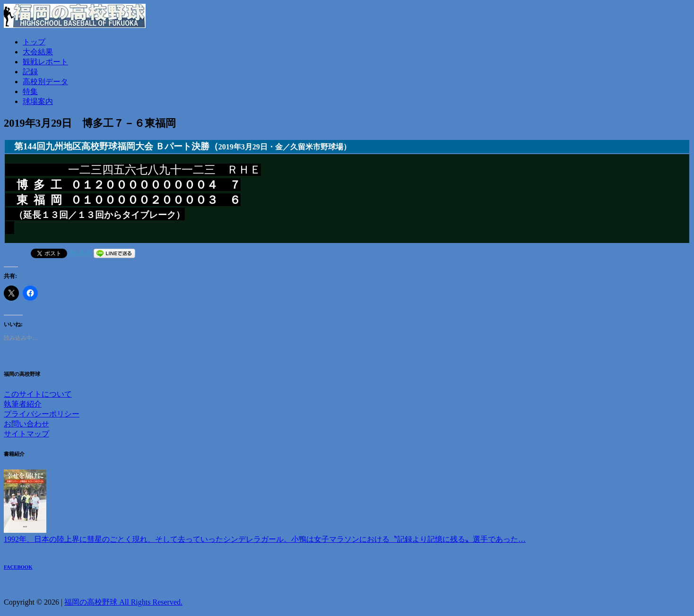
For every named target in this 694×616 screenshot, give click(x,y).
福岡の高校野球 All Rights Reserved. (123, 603)
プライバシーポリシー (42, 415)
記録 (30, 72)
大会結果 (38, 52)
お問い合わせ (26, 425)
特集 (30, 91)
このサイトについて (38, 395)
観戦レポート (45, 62)
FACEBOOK (18, 568)
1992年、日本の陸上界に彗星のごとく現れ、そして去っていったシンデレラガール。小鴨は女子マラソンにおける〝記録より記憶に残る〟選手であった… (265, 540)
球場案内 (38, 101)
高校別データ (45, 82)
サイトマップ (26, 435)
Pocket (80, 254)
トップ (34, 42)
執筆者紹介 (23, 405)
